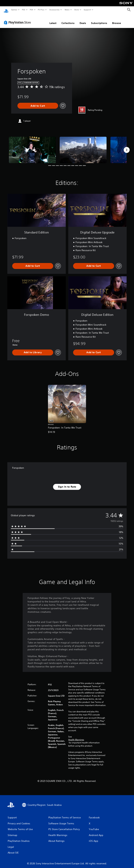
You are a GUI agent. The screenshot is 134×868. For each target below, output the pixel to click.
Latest (53, 20)
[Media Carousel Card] (32, 147)
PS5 (23, 10)
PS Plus (41, 10)
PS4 (31, 10)
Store (77, 10)
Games (14, 10)
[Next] (127, 147)
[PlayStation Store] (18, 19)
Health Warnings (76, 736)
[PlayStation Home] (6, 10)
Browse (117, 20)
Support (87, 10)
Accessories (54, 10)
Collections (68, 20)
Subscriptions (99, 20)
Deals (83, 20)
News (67, 10)
